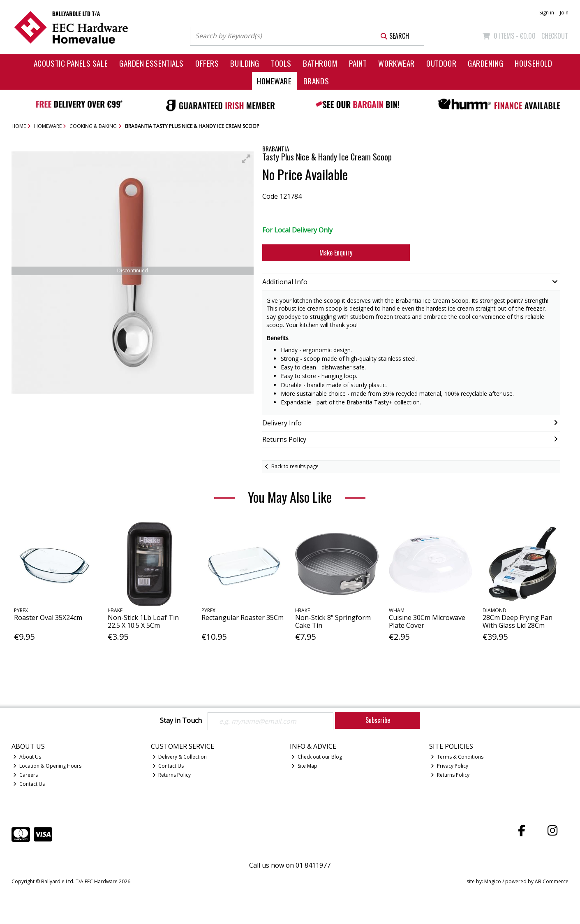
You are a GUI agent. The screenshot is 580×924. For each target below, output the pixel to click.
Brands (316, 81)
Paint (358, 63)
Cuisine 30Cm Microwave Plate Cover (427, 621)
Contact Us (29, 784)
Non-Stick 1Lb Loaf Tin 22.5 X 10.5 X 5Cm (143, 621)
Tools (281, 63)
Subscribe (378, 720)
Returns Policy (172, 775)
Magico (493, 881)
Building (245, 63)
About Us (27, 757)
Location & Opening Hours (47, 766)
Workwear (396, 63)
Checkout (555, 36)
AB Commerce (552, 881)
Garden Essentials (151, 63)
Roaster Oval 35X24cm (48, 618)
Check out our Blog (317, 757)
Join (564, 13)
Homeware (274, 81)
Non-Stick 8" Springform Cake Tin (333, 621)
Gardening (485, 63)
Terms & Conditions (457, 757)
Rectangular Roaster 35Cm (243, 618)
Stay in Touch (181, 721)
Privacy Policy (449, 766)
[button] (246, 159)
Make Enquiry (336, 253)
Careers (25, 775)
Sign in (547, 13)
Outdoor (441, 63)
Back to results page (295, 466)
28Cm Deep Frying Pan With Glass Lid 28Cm (518, 621)
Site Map (304, 766)
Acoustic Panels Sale (71, 63)
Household (533, 63)
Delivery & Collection (180, 757)
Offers (207, 63)
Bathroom (320, 63)
